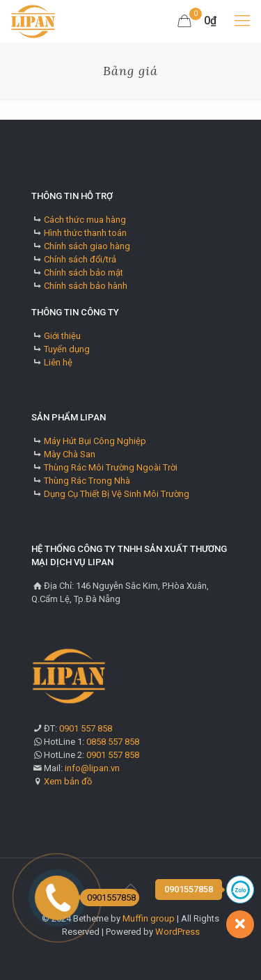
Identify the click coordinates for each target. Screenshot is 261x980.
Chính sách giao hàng (87, 246)
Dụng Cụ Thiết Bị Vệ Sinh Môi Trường (117, 494)
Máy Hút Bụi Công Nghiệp (95, 441)
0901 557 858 (86, 728)
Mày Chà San (70, 454)
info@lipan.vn (92, 768)
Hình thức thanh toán (85, 233)
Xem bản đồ (68, 781)
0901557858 (108, 898)
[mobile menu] (242, 21)
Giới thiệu (62, 336)
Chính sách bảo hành (86, 286)
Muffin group (149, 918)
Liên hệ (58, 362)
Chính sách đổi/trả (80, 259)
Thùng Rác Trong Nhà (87, 481)
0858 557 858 (113, 742)
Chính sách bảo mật (84, 272)
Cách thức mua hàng (85, 220)
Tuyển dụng (67, 349)
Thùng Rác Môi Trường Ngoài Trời (111, 467)
